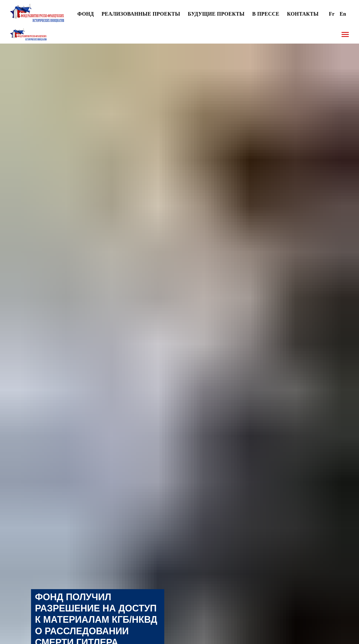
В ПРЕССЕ (266, 14)
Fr (332, 14)
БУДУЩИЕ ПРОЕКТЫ (216, 14)
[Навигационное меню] (345, 35)
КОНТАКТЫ (303, 14)
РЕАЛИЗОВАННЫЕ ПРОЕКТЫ (141, 14)
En (343, 14)
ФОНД (86, 14)
